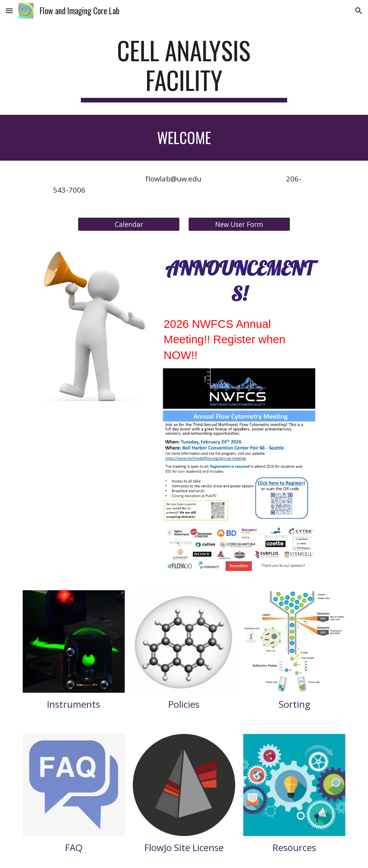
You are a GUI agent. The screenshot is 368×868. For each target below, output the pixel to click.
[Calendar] (129, 224)
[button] (9, 11)
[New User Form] (239, 224)
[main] (184, 69)
